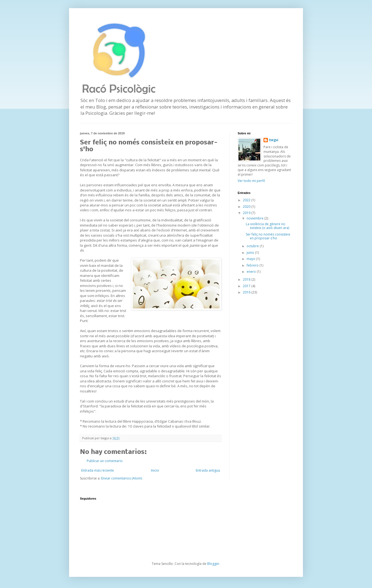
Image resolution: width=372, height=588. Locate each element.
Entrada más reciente (98, 470)
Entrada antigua (208, 470)
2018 (247, 279)
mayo (251, 259)
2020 (247, 207)
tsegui (274, 140)
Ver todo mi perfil (251, 181)
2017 (247, 286)
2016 (247, 292)
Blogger (213, 564)
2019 (247, 213)
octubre (253, 246)
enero (252, 272)
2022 (247, 200)
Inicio (155, 470)
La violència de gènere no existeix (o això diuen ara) (267, 226)
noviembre (255, 218)
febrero (253, 265)
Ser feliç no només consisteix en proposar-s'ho (268, 236)
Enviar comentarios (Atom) (122, 478)
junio (251, 253)
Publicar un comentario (105, 461)
